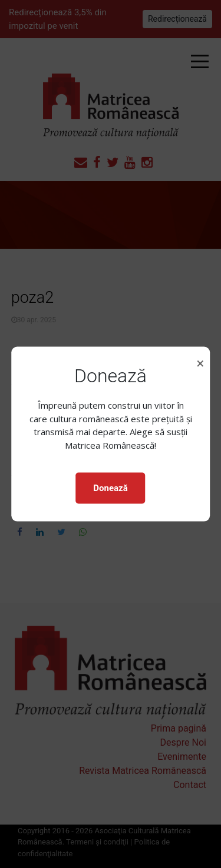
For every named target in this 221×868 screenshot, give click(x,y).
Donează (110, 488)
